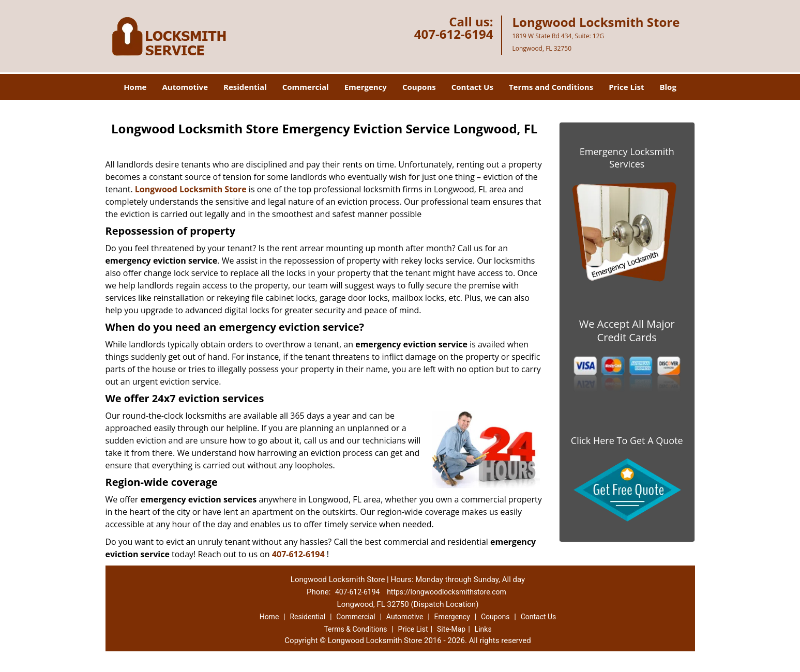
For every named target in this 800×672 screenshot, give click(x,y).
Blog (668, 87)
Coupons (419, 87)
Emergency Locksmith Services (627, 158)
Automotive (185, 87)
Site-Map (451, 629)
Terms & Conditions (355, 629)
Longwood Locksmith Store (191, 189)
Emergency (366, 87)
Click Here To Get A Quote (627, 440)
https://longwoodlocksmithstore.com (447, 592)
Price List (626, 87)
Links (483, 629)
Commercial (306, 87)
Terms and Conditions (551, 87)
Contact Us (472, 87)
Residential (245, 87)
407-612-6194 (454, 34)
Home (135, 87)
